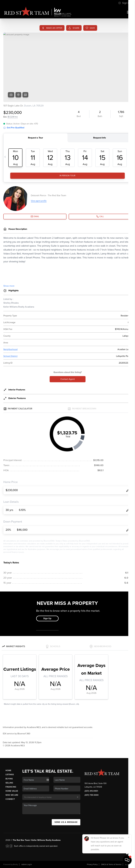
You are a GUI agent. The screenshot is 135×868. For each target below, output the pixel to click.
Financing (11, 787)
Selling (9, 783)
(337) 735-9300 (92, 795)
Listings (10, 775)
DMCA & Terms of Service (111, 864)
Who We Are (12, 795)
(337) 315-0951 (91, 791)
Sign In (124, 3)
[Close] (129, 837)
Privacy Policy (92, 864)
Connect (10, 799)
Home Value (12, 791)
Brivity (15, 864)
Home (8, 770)
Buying (9, 779)
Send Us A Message (66, 822)
